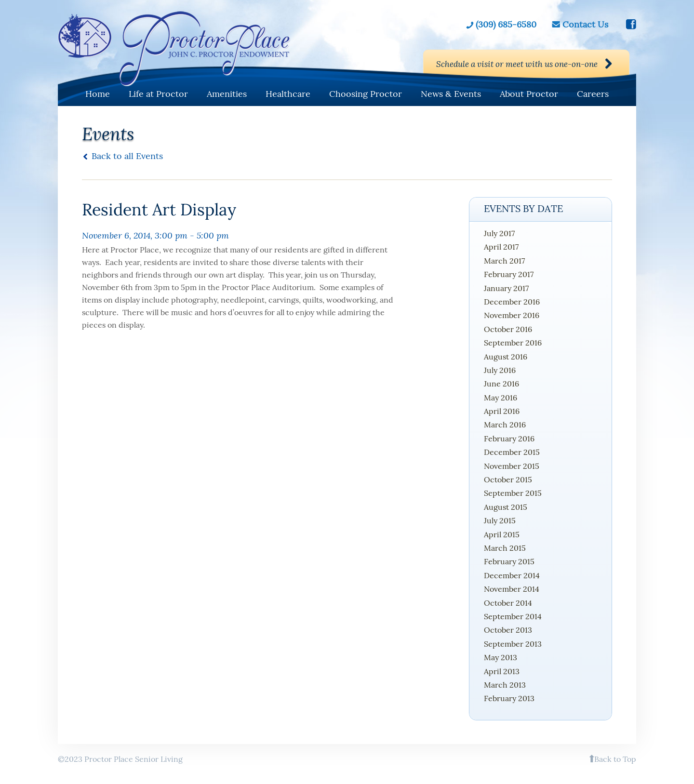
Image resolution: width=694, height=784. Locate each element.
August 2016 (506, 357)
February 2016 (509, 439)
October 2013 (508, 630)
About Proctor (529, 94)
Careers (593, 94)
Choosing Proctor (366, 94)
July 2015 (500, 520)
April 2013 (502, 671)
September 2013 (513, 644)
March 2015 (505, 548)
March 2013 (505, 685)
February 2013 (509, 698)
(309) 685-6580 (506, 24)
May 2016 (500, 398)
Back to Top (615, 759)
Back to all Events (127, 156)
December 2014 (512, 575)
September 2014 (513, 616)
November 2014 (512, 589)
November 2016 (512, 315)
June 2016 (501, 384)
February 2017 (509, 274)
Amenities (227, 94)
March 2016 (505, 425)
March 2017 (504, 261)
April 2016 (502, 411)
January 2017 (506, 288)
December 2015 (512, 452)
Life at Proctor (158, 94)
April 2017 (501, 247)
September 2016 (513, 343)
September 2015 (513, 493)
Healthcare (288, 94)
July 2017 (499, 233)
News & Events (451, 94)
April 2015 (502, 534)
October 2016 (508, 329)
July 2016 (500, 370)
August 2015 (506, 507)
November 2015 (512, 466)
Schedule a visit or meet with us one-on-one (507, 64)
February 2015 (509, 561)
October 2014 (508, 603)
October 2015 (508, 479)
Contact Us (585, 24)
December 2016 (512, 302)
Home (98, 94)
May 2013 (500, 657)
